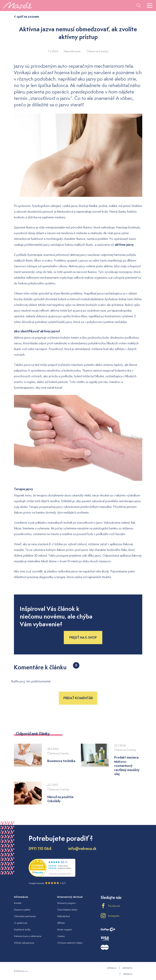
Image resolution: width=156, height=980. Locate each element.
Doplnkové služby (22, 930)
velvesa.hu (127, 968)
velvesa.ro (128, 974)
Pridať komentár (78, 698)
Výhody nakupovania (24, 943)
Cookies (61, 936)
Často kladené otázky (67, 910)
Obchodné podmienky (25, 916)
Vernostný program (66, 903)
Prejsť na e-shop (83, 637)
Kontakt (18, 903)
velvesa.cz (112, 968)
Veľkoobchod (63, 916)
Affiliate (61, 923)
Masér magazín (65, 930)
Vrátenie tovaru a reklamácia (28, 936)
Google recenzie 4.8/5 (47, 883)
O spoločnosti (21, 923)
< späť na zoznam (26, 16)
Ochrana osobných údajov (70, 943)
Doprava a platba (22, 910)
